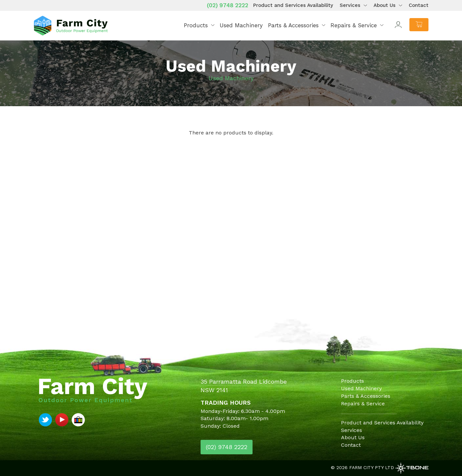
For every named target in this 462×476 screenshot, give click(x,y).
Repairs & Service (354, 25)
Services (350, 5)
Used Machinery (241, 25)
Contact (419, 5)
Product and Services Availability (293, 5)
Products (196, 25)
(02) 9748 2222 (228, 5)
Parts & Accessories (293, 25)
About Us (385, 5)
